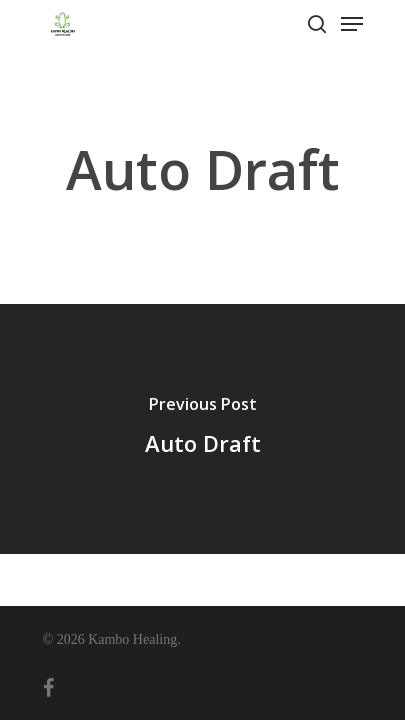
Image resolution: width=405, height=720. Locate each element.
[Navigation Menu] (352, 24)
